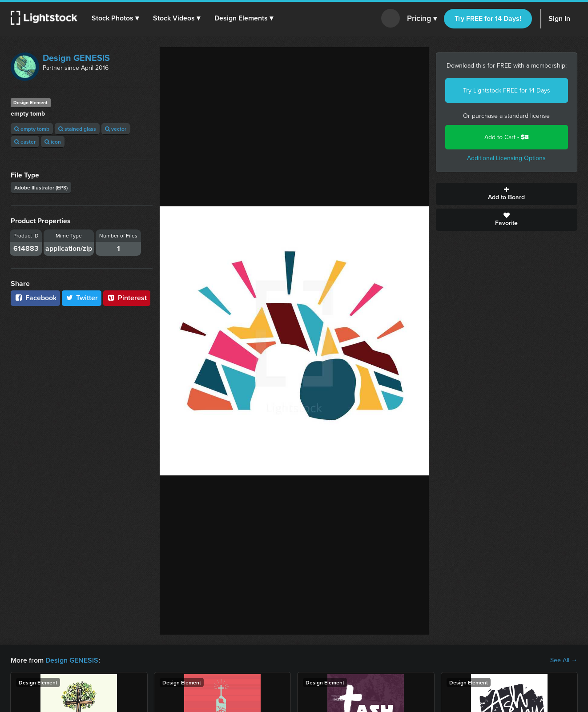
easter (25, 142)
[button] (115, 18)
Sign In (559, 18)
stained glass (77, 129)
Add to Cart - (507, 137)
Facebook (35, 298)
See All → (564, 660)
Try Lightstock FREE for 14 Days (507, 91)
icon (53, 142)
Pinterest (127, 298)
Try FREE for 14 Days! (488, 18)
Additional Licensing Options (506, 158)
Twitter (82, 298)
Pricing (422, 19)
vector (116, 129)
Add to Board (507, 194)
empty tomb (32, 129)
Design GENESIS (76, 58)
